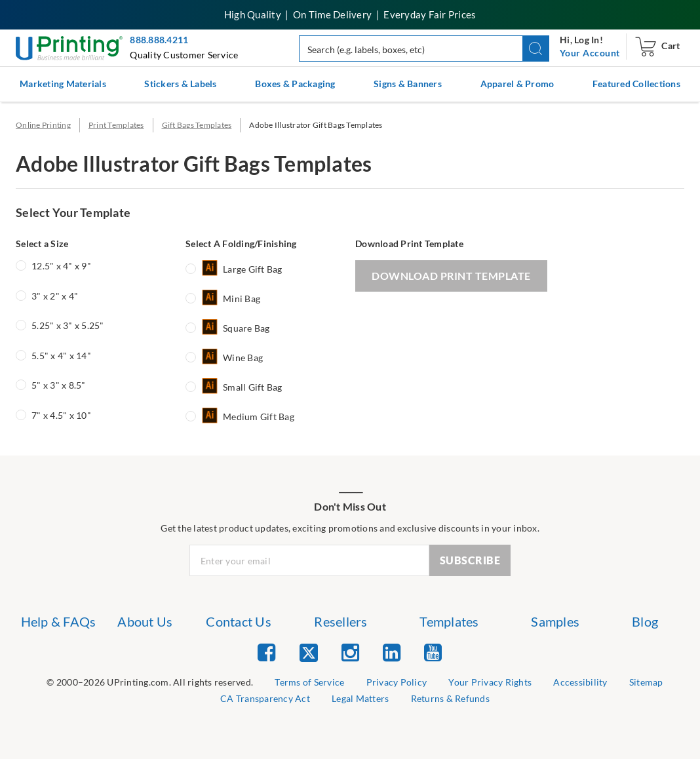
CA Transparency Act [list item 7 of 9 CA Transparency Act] (265, 698)
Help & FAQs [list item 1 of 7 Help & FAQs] (59, 621)
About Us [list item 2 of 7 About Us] (145, 621)
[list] (150, 683)
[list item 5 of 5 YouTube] (433, 652)
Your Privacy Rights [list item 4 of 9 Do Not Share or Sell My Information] (490, 682)
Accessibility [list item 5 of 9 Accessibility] (580, 682)
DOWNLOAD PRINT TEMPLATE (451, 276)
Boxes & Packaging (295, 84)
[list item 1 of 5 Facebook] (266, 652)
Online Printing (43, 125)
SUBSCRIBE (470, 560)
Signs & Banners (408, 84)
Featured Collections (636, 84)
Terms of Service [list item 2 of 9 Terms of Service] (309, 682)
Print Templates (116, 125)
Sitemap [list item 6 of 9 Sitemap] (646, 682)
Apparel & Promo (517, 84)
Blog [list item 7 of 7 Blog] (645, 621)
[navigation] (590, 53)
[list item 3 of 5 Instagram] (350, 652)
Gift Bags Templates (197, 125)
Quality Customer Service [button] (184, 55)
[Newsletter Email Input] (309, 560)
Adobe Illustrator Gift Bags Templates (316, 125)
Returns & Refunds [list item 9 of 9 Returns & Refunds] (450, 698)
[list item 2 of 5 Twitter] (309, 654)
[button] (536, 49)
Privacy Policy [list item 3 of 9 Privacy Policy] (397, 682)
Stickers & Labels (180, 84)
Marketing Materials (63, 84)
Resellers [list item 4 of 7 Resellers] (340, 621)
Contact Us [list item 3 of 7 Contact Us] (239, 621)
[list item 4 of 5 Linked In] (392, 652)
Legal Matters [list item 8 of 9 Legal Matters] (360, 698)
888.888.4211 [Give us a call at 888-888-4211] (159, 40)
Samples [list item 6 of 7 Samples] (555, 621)
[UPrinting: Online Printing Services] (69, 47)
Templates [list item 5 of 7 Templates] (449, 621)
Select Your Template (73, 212)
